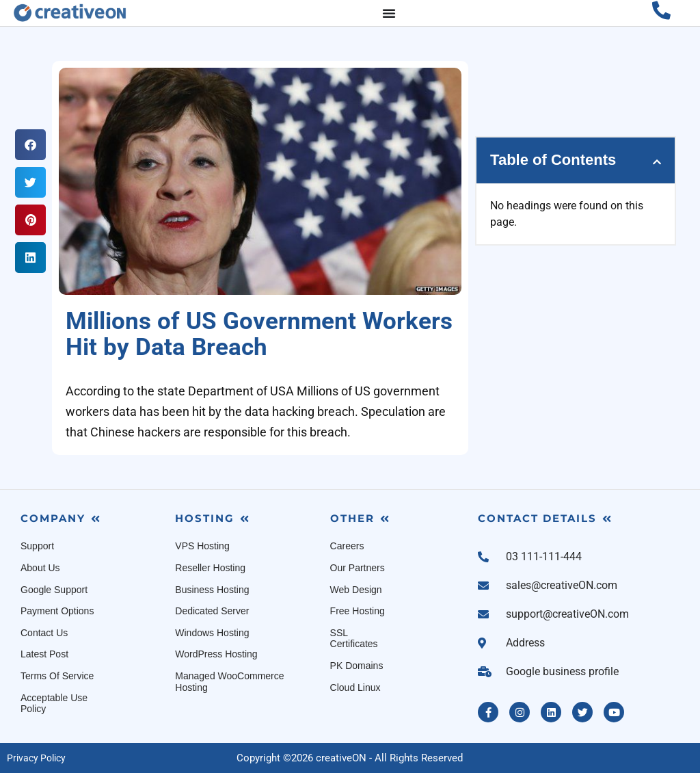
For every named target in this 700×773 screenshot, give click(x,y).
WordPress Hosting (216, 654)
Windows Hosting (212, 633)
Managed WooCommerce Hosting (229, 682)
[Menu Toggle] (389, 13)
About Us (40, 568)
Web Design (356, 590)
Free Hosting (358, 611)
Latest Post (44, 654)
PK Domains (357, 666)
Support (37, 546)
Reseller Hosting (210, 568)
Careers (347, 546)
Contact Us (44, 633)
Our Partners (358, 568)
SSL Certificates (354, 639)
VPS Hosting (202, 546)
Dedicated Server (212, 611)
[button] (30, 145)
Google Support (54, 590)
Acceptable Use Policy (54, 704)
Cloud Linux (355, 687)
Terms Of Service (57, 676)
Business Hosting (212, 590)
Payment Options (57, 611)
